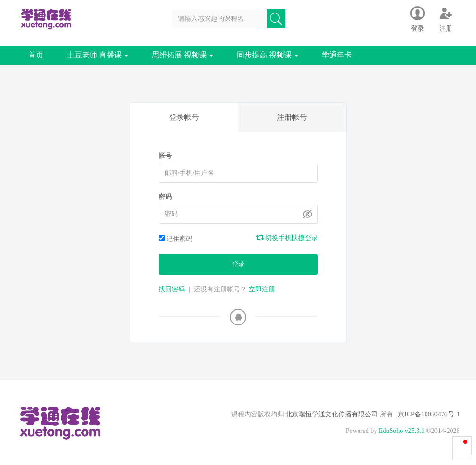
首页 (36, 55)
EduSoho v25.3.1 (402, 431)
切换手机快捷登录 (287, 238)
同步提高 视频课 (267, 55)
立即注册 (262, 289)
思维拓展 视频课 (183, 55)
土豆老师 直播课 (98, 55)
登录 (238, 264)
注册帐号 (292, 117)
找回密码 (172, 289)
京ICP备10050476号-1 (429, 414)
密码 (165, 197)
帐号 (165, 156)
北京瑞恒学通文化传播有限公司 (332, 414)
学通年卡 (337, 55)
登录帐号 (184, 117)
